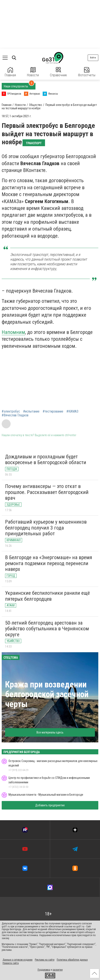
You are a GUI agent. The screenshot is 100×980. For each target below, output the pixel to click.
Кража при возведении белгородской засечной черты (47, 694)
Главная (10, 72)
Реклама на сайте (45, 960)
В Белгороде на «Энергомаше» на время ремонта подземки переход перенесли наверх (49, 563)
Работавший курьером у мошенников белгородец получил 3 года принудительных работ (46, 528)
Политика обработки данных (72, 960)
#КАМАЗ (72, 411)
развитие (58, 970)
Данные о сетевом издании (18, 960)
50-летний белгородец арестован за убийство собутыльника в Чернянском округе (47, 629)
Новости (33, 72)
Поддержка (44, 970)
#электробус (11, 411)
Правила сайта (11, 963)
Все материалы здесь (50, 732)
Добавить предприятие (50, 805)
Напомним (13, 332)
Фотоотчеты (87, 72)
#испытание (31, 411)
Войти (93, 58)
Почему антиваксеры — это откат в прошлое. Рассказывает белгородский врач (47, 492)
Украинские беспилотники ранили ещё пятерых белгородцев (47, 596)
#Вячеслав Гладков (15, 415)
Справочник (58, 72)
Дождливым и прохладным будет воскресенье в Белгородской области (46, 460)
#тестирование (53, 411)
